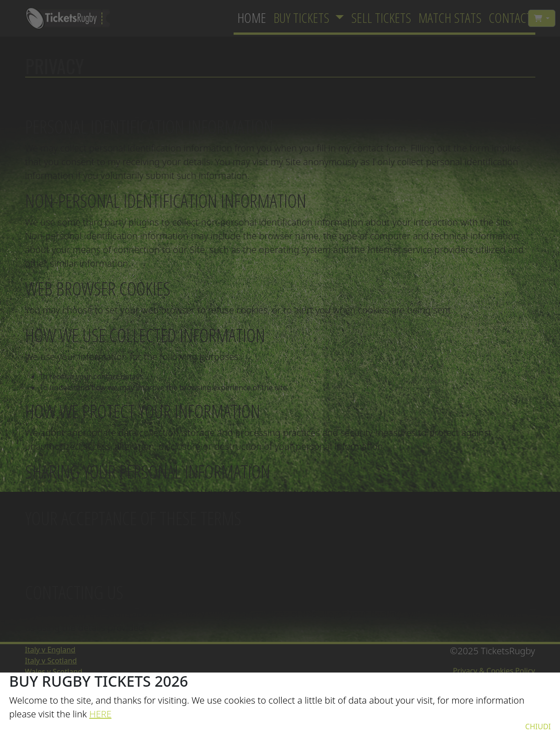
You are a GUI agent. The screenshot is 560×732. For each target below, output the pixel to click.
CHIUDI (538, 727)
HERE (100, 714)
